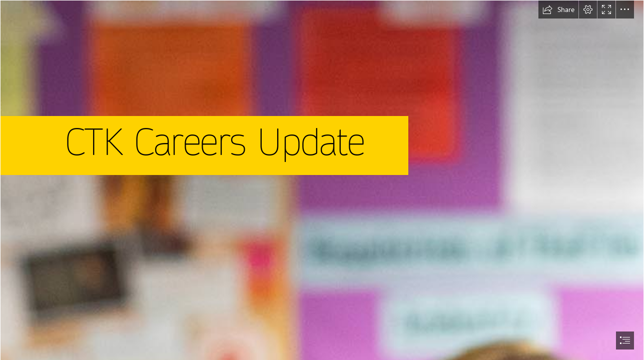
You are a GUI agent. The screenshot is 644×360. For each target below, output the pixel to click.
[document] (322, 180)
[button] (558, 9)
